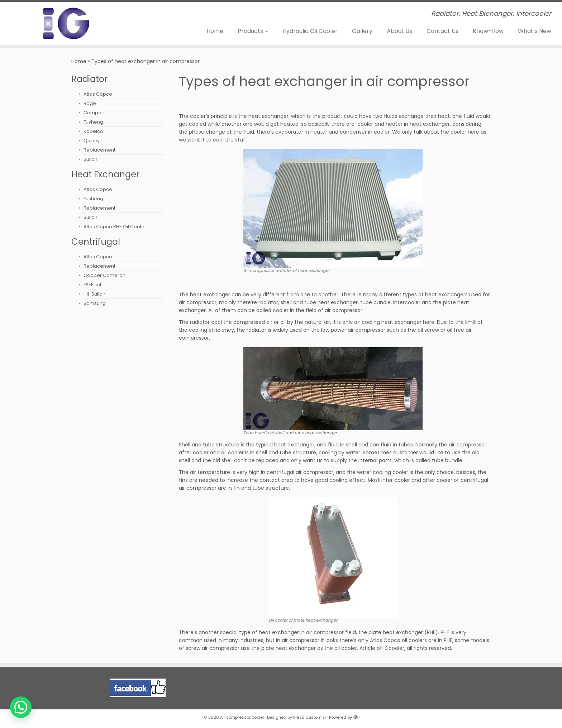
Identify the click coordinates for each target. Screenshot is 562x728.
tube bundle (375, 302)
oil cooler (232, 452)
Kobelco (93, 131)
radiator (268, 302)
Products (253, 31)
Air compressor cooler (242, 717)
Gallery (362, 31)
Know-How (488, 31)
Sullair (91, 159)
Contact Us (442, 31)
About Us (399, 31)
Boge (90, 103)
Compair (94, 113)
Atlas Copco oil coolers (398, 640)
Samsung (95, 303)
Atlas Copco (98, 94)
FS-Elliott (93, 285)
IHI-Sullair (94, 294)
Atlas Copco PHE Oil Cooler (115, 227)
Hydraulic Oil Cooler (310, 31)
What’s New (535, 31)
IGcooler (394, 648)
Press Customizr (310, 717)
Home (215, 31)
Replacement (99, 150)
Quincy (92, 141)
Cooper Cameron (104, 275)
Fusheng (93, 122)
